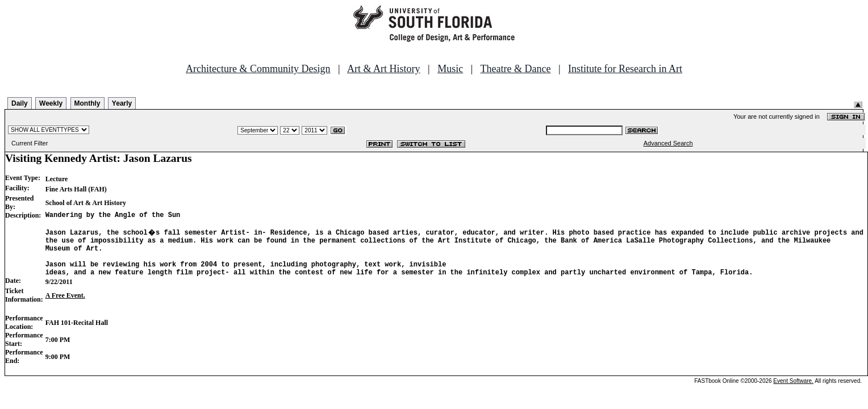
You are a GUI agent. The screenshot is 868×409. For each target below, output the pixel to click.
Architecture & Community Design (258, 69)
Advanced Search (668, 143)
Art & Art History (384, 69)
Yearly (122, 103)
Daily (20, 103)
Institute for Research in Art (625, 69)
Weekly (51, 103)
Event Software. (793, 393)
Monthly (87, 103)
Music (450, 69)
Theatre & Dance (515, 69)
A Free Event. (65, 307)
